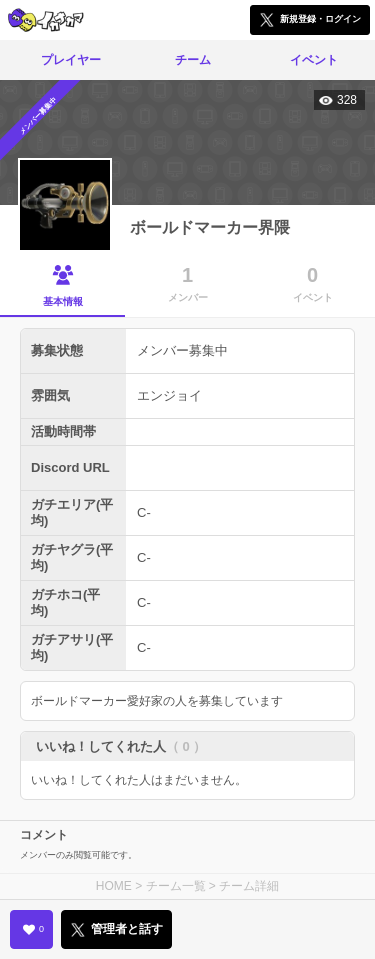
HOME (114, 886)
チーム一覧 (176, 886)
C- (144, 512)
